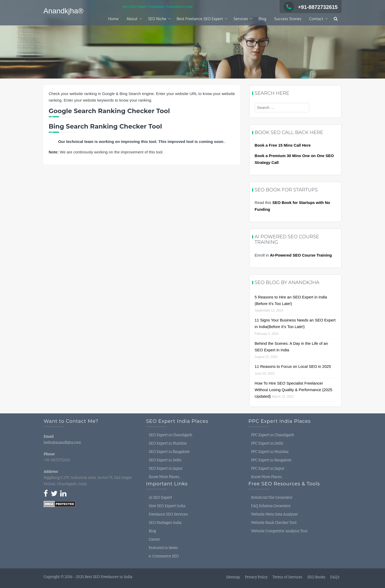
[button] (336, 19)
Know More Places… (165, 477)
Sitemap (233, 577)
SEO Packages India (165, 523)
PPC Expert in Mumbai (270, 452)
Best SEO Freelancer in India (109, 577)
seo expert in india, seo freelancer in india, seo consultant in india (83, 531)
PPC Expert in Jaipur (268, 468)
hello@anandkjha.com (62, 443)
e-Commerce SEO (164, 556)
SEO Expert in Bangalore (169, 452)
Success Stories (288, 19)
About (132, 19)
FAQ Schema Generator (271, 506)
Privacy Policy (256, 577)
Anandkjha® (63, 11)
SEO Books (316, 577)
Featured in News (163, 548)
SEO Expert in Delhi (165, 460)
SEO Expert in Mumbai (168, 443)
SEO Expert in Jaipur (166, 468)
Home (113, 19)
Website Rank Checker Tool (274, 523)
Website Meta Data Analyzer (274, 514)
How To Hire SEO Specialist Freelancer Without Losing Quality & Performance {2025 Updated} (294, 390)
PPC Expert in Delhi (267, 443)
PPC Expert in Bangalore (271, 460)
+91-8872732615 (311, 7)
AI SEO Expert (160, 498)
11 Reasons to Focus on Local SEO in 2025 (293, 366)
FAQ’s (335, 577)
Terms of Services (287, 577)
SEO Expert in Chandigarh (170, 435)
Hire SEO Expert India (167, 506)
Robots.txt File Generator (272, 498)
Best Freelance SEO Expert (200, 19)
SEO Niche (157, 19)
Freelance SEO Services (168, 514)
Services (241, 19)
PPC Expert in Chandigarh (273, 435)
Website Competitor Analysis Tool (279, 531)
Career (154, 539)
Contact (316, 19)
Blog (262, 19)
